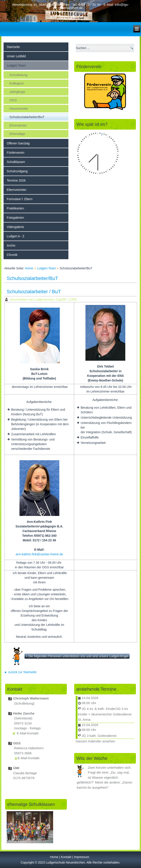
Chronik (12, 255)
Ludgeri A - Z (16, 236)
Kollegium (17, 83)
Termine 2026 (16, 180)
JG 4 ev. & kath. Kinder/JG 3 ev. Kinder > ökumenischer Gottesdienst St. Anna (105, 714)
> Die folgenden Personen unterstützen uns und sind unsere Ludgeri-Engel (77, 656)
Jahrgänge (17, 92)
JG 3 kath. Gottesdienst (99, 736)
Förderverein (16, 153)
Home (29, 268)
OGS (13, 100)
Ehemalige (17, 134)
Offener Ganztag (18, 143)
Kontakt (66, 857)
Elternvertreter (17, 190)
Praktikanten (15, 208)
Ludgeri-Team (16, 65)
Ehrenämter (18, 125)
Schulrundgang (17, 171)
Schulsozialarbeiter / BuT (34, 292)
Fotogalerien (15, 218)
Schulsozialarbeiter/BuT (27, 117)
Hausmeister (19, 108)
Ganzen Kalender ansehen (95, 741)
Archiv (11, 245)
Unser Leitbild (16, 56)
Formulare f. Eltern (20, 199)
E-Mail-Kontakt (28, 733)
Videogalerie (15, 227)
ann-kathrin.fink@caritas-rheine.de (39, 554)
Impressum (82, 857)
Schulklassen (16, 162)
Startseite (13, 47)
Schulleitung (19, 75)
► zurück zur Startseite (20, 672)
